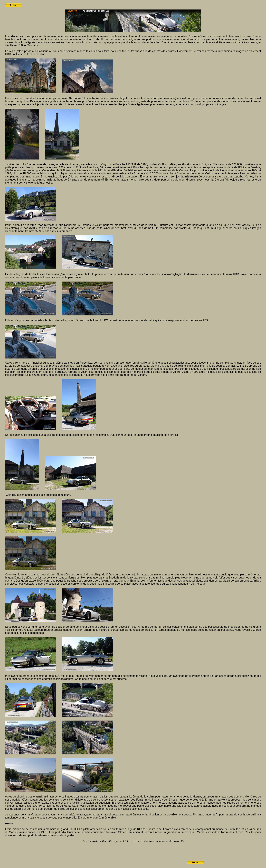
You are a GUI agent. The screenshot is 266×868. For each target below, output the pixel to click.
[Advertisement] (124, 856)
